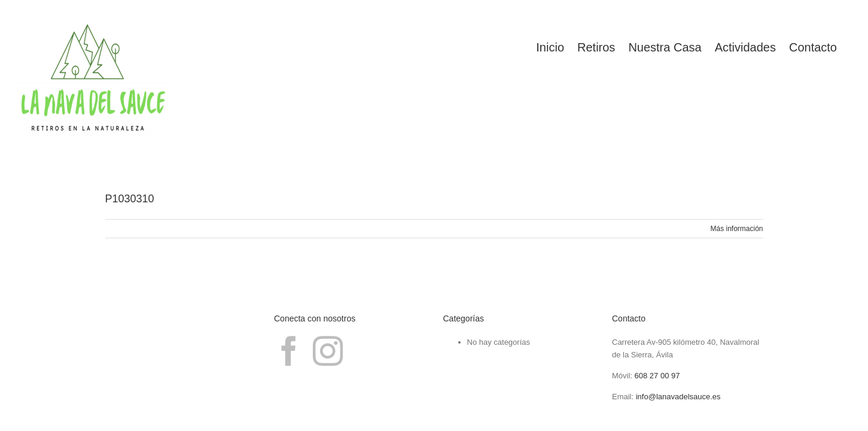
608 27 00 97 (657, 376)
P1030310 (130, 199)
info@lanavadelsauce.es (678, 397)
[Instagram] (328, 351)
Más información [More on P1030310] (736, 229)
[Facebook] (289, 351)
